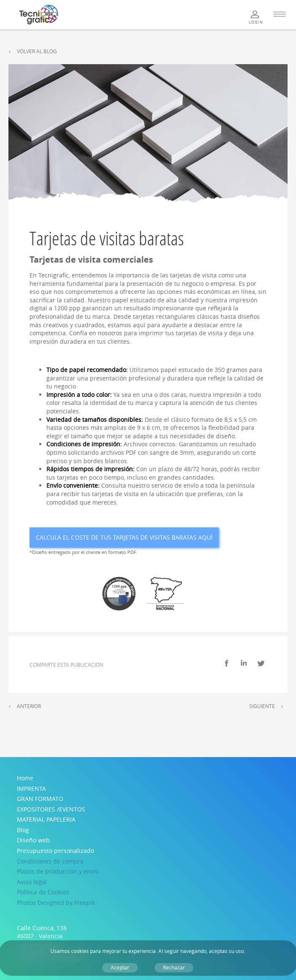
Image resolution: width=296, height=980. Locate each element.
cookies (80, 951)
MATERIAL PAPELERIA (46, 819)
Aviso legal (32, 882)
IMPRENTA (31, 789)
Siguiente (262, 706)
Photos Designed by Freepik (56, 903)
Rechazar (174, 968)
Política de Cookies (43, 892)
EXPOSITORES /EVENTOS (51, 809)
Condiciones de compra (50, 861)
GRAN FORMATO (40, 799)
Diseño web (33, 840)
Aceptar (120, 968)
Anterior (29, 706)
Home (25, 778)
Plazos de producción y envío (58, 871)
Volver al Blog (37, 51)
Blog (23, 830)
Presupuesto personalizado (55, 851)
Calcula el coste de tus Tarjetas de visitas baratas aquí (124, 537)
